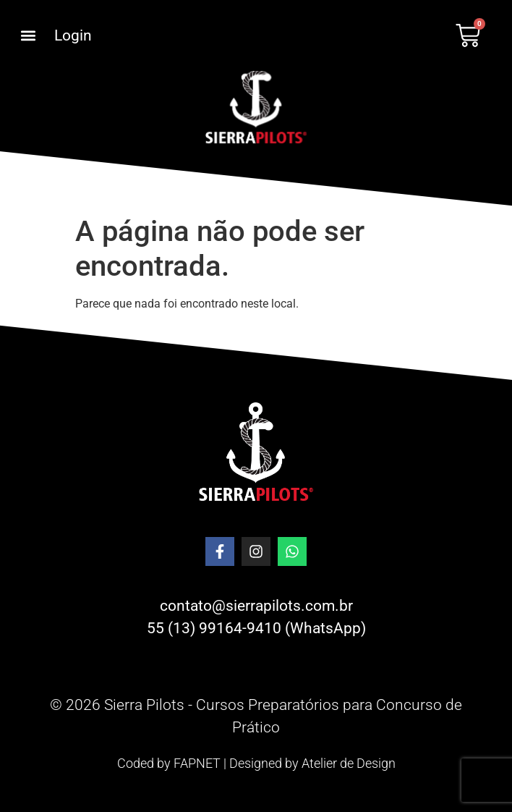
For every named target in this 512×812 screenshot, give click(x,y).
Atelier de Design (349, 763)
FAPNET (197, 763)
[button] (28, 36)
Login (73, 35)
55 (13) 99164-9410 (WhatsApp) (256, 628)
